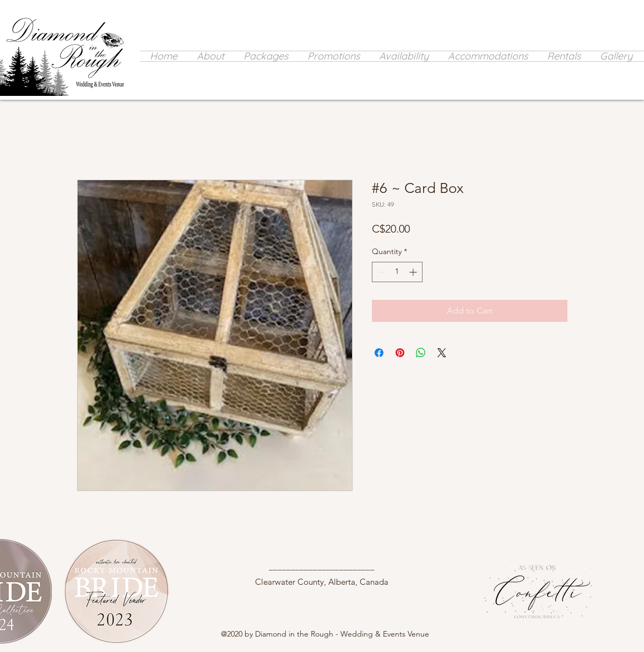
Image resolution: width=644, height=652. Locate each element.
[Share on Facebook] (379, 353)
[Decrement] (380, 272)
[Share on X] (442, 353)
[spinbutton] (397, 272)
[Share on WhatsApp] (421, 353)
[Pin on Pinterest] (400, 353)
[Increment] (414, 272)
